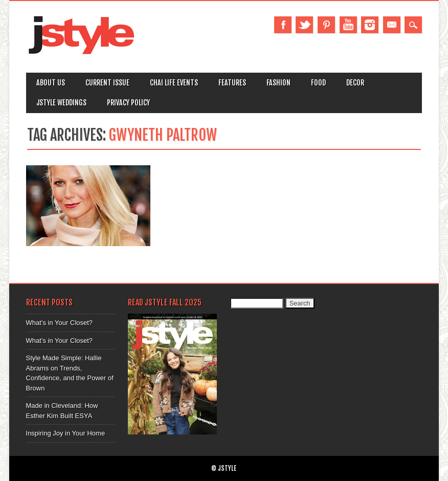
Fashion (278, 83)
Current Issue (107, 83)
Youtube (348, 25)
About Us (51, 83)
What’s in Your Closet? (60, 323)
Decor (355, 83)
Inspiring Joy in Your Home (66, 433)
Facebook (283, 25)
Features (232, 83)
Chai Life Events (174, 83)
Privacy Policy (128, 103)
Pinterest (326, 25)
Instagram (370, 25)
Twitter (304, 25)
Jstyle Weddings (61, 103)
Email (392, 25)
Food (318, 83)
